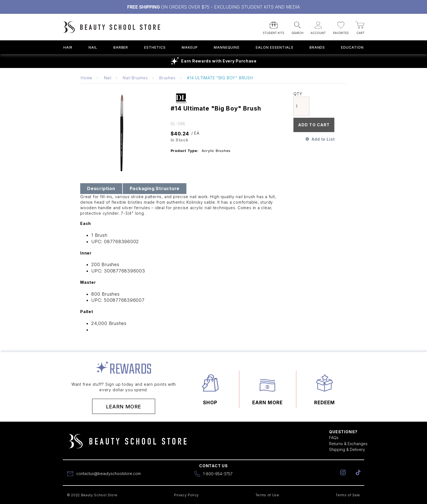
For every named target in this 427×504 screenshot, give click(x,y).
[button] (274, 26)
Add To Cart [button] (314, 125)
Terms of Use (267, 495)
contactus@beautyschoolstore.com (109, 473)
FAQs (334, 438)
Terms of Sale (348, 495)
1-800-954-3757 (218, 474)
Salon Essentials (274, 47)
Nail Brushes (135, 78)
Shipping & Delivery (347, 449)
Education (352, 47)
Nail (93, 47)
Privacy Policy (186, 495)
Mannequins (227, 47)
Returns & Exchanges (348, 444)
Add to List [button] (323, 139)
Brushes (167, 78)
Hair (68, 47)
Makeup (190, 47)
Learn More (124, 407)
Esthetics (155, 47)
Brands (317, 47)
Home (87, 78)
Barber (121, 47)
